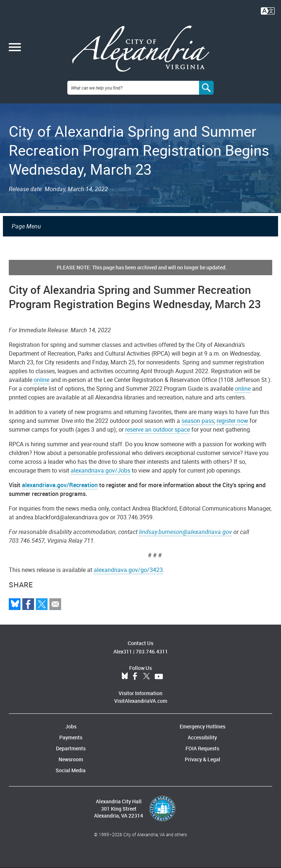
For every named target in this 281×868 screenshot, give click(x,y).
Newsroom (71, 759)
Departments (71, 748)
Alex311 (123, 651)
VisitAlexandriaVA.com (141, 701)
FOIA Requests (202, 748)
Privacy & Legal (203, 759)
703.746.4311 (152, 651)
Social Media (71, 770)
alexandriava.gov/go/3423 (128, 570)
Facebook (135, 676)
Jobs (71, 726)
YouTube (159, 676)
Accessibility (202, 737)
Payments (71, 737)
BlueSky (125, 676)
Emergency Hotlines (203, 726)
